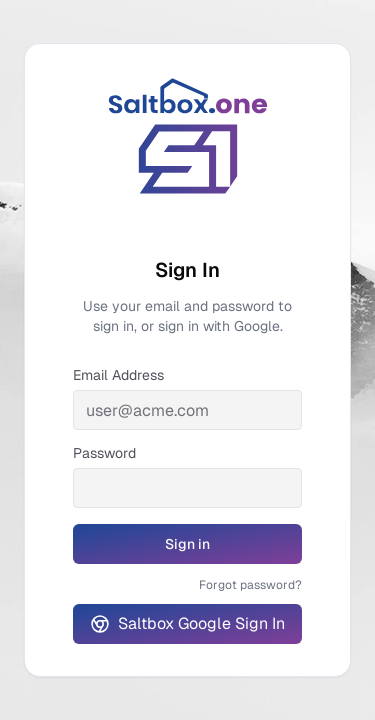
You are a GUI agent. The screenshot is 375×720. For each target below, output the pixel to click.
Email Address (118, 375)
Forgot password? (250, 585)
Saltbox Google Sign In (187, 623)
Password (104, 453)
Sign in (217, 549)
